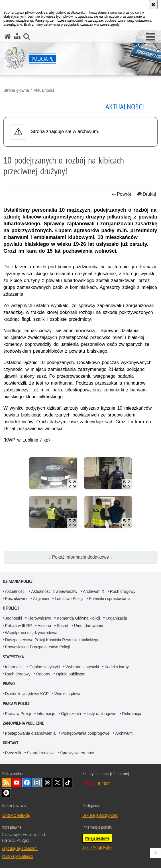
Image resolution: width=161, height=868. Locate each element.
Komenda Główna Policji (78, 618)
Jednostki (14, 618)
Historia (44, 626)
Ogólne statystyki (45, 667)
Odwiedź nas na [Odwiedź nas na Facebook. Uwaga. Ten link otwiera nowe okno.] (27, 783)
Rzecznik (13, 753)
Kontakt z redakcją (16, 815)
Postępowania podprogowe (85, 733)
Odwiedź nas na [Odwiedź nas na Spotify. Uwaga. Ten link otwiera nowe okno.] (6, 793)
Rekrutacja (132, 714)
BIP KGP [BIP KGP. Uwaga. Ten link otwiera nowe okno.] (104, 784)
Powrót (121, 194)
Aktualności (44, 90)
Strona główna (16, 90)
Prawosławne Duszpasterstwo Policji (37, 647)
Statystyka (13, 657)
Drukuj (147, 194)
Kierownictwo (39, 618)
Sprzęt (62, 626)
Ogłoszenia (71, 714)
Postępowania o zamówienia (30, 733)
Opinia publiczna (71, 674)
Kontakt (11, 743)
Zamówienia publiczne (23, 723)
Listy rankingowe (101, 714)
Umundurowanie (89, 626)
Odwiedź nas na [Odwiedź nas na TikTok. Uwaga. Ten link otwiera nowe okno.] (68, 783)
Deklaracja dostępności (100, 815)
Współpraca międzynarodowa (31, 633)
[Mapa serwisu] (17, 36)
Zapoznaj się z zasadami (20, 848)
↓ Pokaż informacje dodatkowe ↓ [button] (81, 557)
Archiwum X (94, 591)
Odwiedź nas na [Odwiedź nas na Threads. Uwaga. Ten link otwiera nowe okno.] (47, 783)
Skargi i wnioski (40, 753)
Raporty (43, 674)
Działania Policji (18, 581)
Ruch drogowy (123, 591)
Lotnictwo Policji (69, 599)
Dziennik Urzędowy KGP (27, 694)
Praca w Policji (17, 703)
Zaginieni (41, 599)
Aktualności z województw (54, 591)
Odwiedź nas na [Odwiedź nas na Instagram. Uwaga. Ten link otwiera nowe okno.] (37, 783)
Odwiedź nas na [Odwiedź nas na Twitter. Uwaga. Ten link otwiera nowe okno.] (58, 783)
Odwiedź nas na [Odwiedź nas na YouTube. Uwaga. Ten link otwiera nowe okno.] (17, 783)
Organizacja (116, 618)
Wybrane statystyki (82, 667)
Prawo (9, 684)
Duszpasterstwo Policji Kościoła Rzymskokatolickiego (52, 640)
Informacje (14, 667)
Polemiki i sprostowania (110, 599)
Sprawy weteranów (77, 753)
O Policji (11, 608)
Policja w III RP (19, 626)
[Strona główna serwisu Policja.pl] (8, 36)
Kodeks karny (117, 667)
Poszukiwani (16, 599)
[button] (151, 37)
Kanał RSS (6, 783)
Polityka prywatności (17, 856)
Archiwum (124, 733)
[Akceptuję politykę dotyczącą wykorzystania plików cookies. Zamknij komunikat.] (153, 5)
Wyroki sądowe (68, 694)
